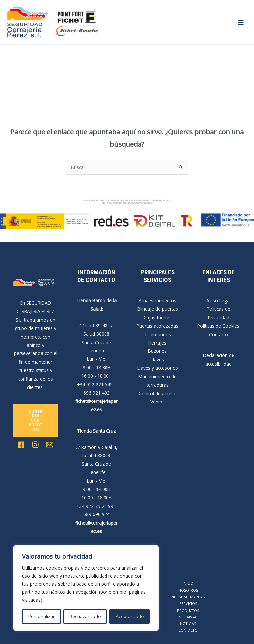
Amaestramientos (157, 301)
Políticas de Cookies (218, 326)
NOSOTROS (188, 590)
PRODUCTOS (188, 610)
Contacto (218, 334)
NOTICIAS (188, 624)
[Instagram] (35, 445)
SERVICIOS (188, 603)
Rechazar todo (85, 616)
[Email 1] (50, 445)
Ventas (158, 402)
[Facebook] (21, 445)
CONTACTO (188, 630)
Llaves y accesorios (158, 368)
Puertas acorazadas (157, 326)
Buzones (157, 351)
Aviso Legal (218, 301)
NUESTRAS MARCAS (188, 597)
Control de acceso (158, 393)
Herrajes (157, 343)
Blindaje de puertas (158, 309)
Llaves (157, 360)
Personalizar (41, 616)
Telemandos (158, 334)
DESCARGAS (188, 617)
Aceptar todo (130, 616)
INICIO (188, 583)
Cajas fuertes (158, 318)
